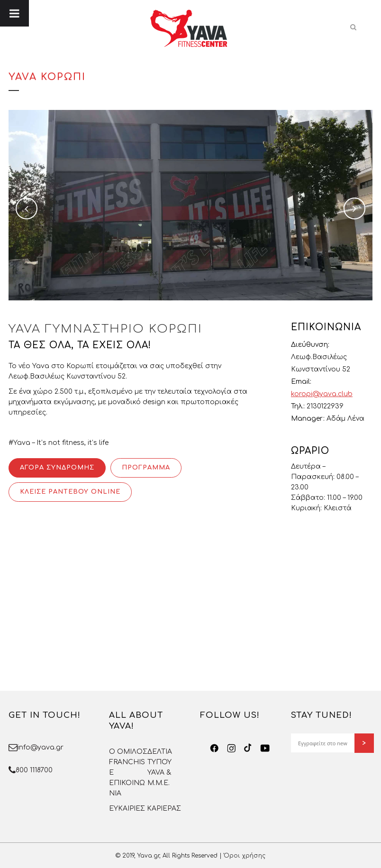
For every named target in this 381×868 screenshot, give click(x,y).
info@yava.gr (41, 747)
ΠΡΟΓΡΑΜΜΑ (146, 468)
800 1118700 (34, 770)
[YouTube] (265, 748)
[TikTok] (248, 748)
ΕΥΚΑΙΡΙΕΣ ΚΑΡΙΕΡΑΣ (145, 809)
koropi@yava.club (322, 394)
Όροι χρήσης (245, 856)
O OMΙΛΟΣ (128, 752)
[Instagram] (231, 748)
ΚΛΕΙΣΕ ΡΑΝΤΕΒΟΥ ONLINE (70, 492)
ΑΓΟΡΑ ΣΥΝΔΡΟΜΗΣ (57, 468)
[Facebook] (214, 748)
